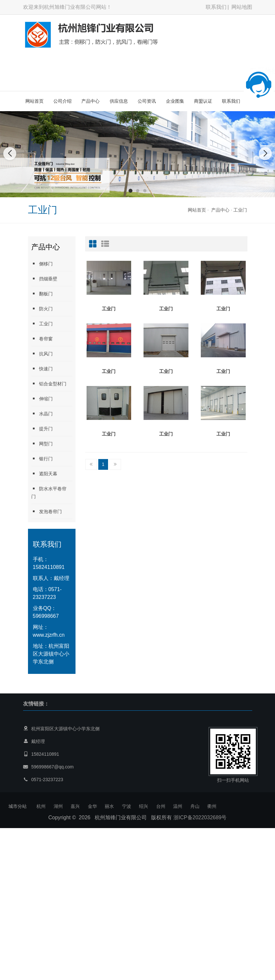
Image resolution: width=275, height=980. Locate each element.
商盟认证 (203, 101)
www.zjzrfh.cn (49, 635)
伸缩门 (42, 399)
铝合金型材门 (49, 384)
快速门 (42, 369)
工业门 (240, 210)
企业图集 (175, 101)
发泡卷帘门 (47, 511)
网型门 (42, 444)
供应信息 (119, 101)
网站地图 (242, 7)
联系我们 (216, 7)
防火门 (42, 309)
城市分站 (18, 806)
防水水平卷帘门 (49, 492)
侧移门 (42, 264)
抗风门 (42, 354)
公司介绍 (62, 101)
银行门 (42, 459)
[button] (131, 191)
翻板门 (42, 294)
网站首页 (34, 101)
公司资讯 (147, 101)
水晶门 (42, 414)
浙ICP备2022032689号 (200, 817)
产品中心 (90, 101)
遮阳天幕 (44, 474)
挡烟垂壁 (44, 279)
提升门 (42, 429)
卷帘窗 (42, 339)
